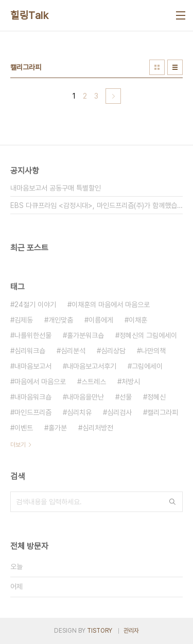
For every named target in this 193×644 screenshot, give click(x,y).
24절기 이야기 (35, 305)
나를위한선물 (33, 335)
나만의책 (153, 351)
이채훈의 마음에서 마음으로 (111, 305)
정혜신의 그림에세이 (148, 335)
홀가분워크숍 (85, 335)
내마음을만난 (85, 397)
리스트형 (175, 67)
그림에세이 (147, 366)
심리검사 (119, 412)
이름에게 (101, 320)
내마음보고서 (33, 366)
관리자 (131, 631)
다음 (113, 96)
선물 (126, 397)
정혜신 (156, 397)
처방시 (131, 382)
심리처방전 (98, 428)
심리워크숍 (30, 351)
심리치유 (79, 412)
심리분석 (73, 351)
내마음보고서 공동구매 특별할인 (56, 188)
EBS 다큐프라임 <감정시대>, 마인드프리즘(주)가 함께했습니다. (97, 205)
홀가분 (58, 428)
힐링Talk (29, 15)
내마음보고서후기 (92, 366)
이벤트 (24, 428)
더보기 (18, 445)
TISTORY (100, 631)
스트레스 (94, 382)
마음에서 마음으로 (40, 382)
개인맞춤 (61, 320)
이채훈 (138, 320)
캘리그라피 (163, 412)
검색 (172, 502)
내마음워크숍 (33, 397)
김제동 (24, 320)
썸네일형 (157, 67)
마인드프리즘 (33, 412)
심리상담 (113, 351)
